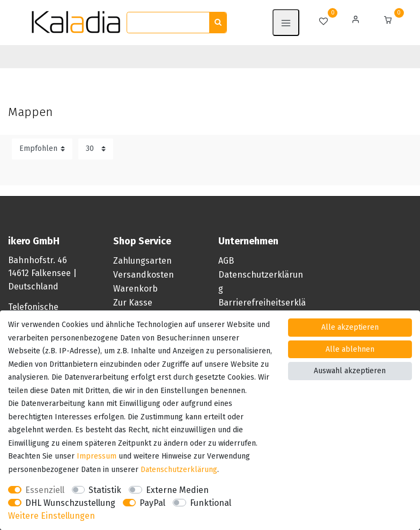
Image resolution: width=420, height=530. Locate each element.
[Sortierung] (42, 149)
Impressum (97, 456)
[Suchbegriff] (168, 23)
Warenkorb (135, 289)
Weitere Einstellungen (51, 516)
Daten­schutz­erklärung (179, 470)
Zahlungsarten (142, 261)
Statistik (105, 490)
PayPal (152, 503)
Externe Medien (177, 490)
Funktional (211, 503)
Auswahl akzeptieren (350, 371)
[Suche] (218, 23)
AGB (226, 261)
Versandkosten (143, 275)
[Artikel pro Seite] (96, 149)
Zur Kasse (133, 303)
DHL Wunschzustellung (70, 503)
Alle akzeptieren (350, 327)
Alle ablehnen (350, 349)
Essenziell (45, 490)
